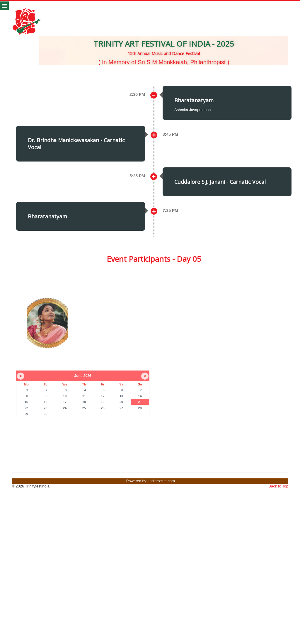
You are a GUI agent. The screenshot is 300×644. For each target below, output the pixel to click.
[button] (37, 77)
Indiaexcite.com (162, 481)
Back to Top (278, 486)
